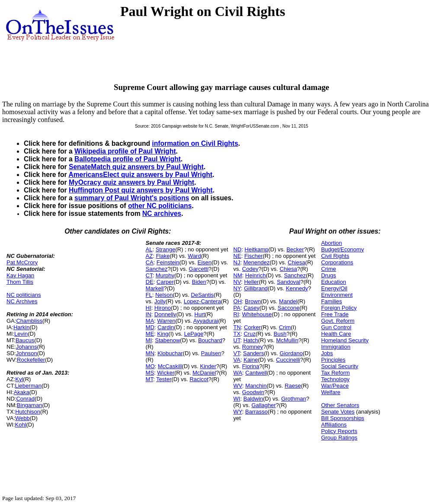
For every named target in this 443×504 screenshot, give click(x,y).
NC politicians (24, 295)
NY (237, 288)
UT (237, 340)
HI (149, 308)
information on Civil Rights (195, 143)
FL (149, 295)
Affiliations (334, 425)
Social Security (340, 366)
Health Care (336, 334)
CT (149, 275)
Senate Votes (338, 412)
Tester (164, 379)
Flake (163, 256)
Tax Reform (335, 373)
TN (237, 327)
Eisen (204, 262)
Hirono (163, 308)
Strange (166, 249)
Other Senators (340, 405)
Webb (22, 418)
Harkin (22, 327)
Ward (194, 256)
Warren (166, 321)
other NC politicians (160, 206)
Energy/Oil (334, 288)
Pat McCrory (22, 262)
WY (238, 412)
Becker (295, 249)
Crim (285, 327)
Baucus (25, 340)
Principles (333, 360)
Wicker (166, 373)
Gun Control (336, 327)
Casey (252, 308)
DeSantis (202, 295)
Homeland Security (345, 340)
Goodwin (253, 392)
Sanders (254, 353)
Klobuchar (170, 353)
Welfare (331, 392)
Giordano (291, 353)
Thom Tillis (20, 282)
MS (150, 373)
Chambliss (29, 321)
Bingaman (30, 405)
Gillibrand (256, 288)
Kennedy (297, 288)
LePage (194, 334)
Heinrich (256, 275)
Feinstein (168, 262)
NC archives (162, 213)
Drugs (329, 275)
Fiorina (251, 366)
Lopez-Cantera (202, 301)
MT (149, 379)
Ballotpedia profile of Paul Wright (128, 159)
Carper (165, 282)
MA (150, 321)
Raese (293, 386)
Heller (251, 282)
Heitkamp (256, 249)
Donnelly (165, 314)
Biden (199, 282)
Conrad (25, 399)
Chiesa (296, 262)
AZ (149, 256)
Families (331, 301)
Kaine (251, 360)
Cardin (166, 327)
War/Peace (335, 386)
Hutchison (28, 412)
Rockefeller (31, 360)
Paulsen (211, 353)
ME (150, 334)
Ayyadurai (206, 321)
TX (237, 334)
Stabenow (167, 340)
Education (334, 282)
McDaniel (204, 373)
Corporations (337, 262)
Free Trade (335, 314)
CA (150, 262)
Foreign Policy (339, 308)
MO (150, 366)
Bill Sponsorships (343, 418)
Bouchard (210, 340)
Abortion (331, 243)
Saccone (289, 308)
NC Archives (22, 301)
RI (236, 314)
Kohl (21, 425)
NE (237, 256)
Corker (252, 327)
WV (238, 386)
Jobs (327, 353)
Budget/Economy (342, 249)
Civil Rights (335, 256)
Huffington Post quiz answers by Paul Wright (141, 190)
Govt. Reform (338, 321)
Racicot (199, 379)
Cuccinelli (288, 360)
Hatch (250, 340)
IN (149, 314)
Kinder (208, 366)
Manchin (256, 386)
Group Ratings (339, 438)
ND (237, 249)
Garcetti (199, 269)
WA (238, 373)
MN (150, 353)
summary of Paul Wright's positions (132, 198)
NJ (237, 262)
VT (236, 353)
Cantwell (256, 373)
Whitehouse (257, 314)
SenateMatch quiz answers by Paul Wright (136, 167)
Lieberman (28, 386)
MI (149, 340)
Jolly (160, 301)
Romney (253, 347)
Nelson (164, 295)
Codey (250, 269)
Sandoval (289, 282)
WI (237, 399)
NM (238, 275)
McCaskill (170, 366)
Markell (155, 288)
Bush (280, 334)
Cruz (249, 334)
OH (238, 301)
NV (237, 282)
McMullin (287, 340)
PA (237, 308)
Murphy (165, 275)
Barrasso (257, 412)
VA (237, 360)
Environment (337, 295)
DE (150, 282)
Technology (335, 379)
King (163, 334)
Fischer (254, 256)
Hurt (200, 314)
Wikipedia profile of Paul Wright (125, 151)
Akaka (22, 392)
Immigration (336, 347)
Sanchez (157, 269)
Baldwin (253, 399)
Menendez (256, 262)
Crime (329, 269)
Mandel (288, 301)
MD (150, 327)
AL (149, 249)
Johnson (27, 353)
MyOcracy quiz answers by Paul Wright (132, 182)
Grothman (294, 399)
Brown (253, 301)
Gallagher (263, 405)
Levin (21, 334)
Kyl (19, 379)
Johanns (27, 347)
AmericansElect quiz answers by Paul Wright (140, 175)
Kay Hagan (20, 275)
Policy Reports (339, 431)
